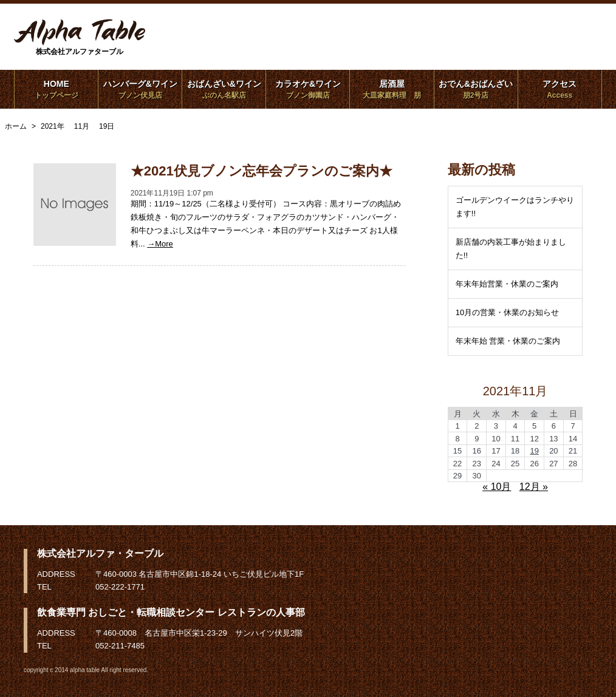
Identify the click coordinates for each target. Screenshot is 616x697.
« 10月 (497, 487)
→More (160, 244)
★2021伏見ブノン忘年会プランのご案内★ (262, 171)
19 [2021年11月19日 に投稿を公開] (534, 451)
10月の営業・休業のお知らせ (507, 312)
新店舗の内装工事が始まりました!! (511, 249)
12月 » (534, 487)
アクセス (560, 89)
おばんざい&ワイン (224, 89)
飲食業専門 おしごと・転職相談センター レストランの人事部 (171, 612)
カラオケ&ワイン (308, 89)
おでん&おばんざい (476, 89)
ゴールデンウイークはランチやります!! (515, 207)
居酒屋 (392, 89)
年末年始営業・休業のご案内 (507, 284)
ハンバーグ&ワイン (140, 89)
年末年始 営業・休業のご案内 (508, 341)
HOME (56, 89)
